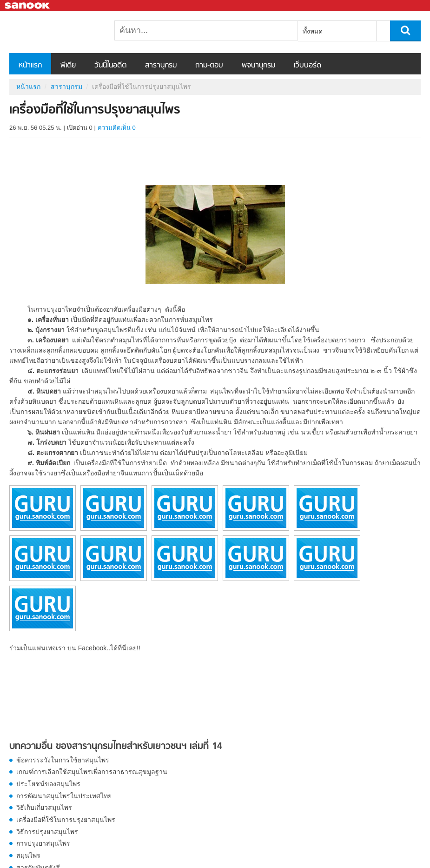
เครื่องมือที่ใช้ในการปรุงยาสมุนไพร (66, 820)
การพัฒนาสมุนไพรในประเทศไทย (64, 796)
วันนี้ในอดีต (110, 66)
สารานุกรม (161, 66)
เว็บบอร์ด (308, 66)
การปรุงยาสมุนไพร (43, 843)
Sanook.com (28, 6)
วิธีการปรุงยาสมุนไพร (47, 832)
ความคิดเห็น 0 (117, 128)
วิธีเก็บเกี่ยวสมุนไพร (44, 808)
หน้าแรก (30, 66)
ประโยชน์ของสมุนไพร (48, 784)
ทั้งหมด (313, 31)
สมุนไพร (28, 855)
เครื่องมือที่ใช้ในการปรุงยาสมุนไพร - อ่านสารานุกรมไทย (58, 32)
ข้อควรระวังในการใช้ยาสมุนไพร (63, 760)
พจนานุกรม (258, 66)
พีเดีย (68, 66)
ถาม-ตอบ (209, 66)
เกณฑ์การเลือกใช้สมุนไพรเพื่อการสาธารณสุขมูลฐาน (92, 772)
